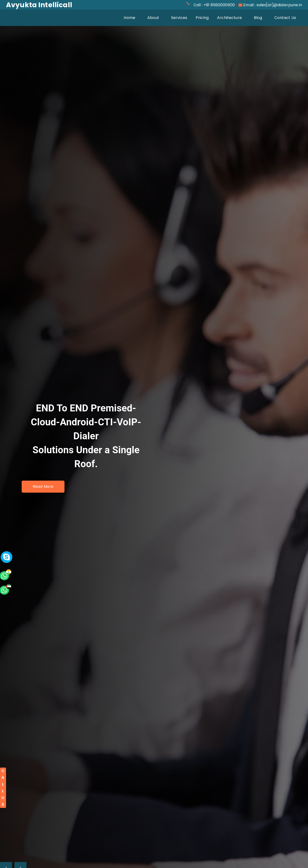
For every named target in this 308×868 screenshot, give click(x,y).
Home (132, 17)
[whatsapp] (13, 538)
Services (179, 18)
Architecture (229, 18)
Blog (258, 18)
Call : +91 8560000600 (214, 5)
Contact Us (285, 18)
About (153, 18)
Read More (43, 487)
